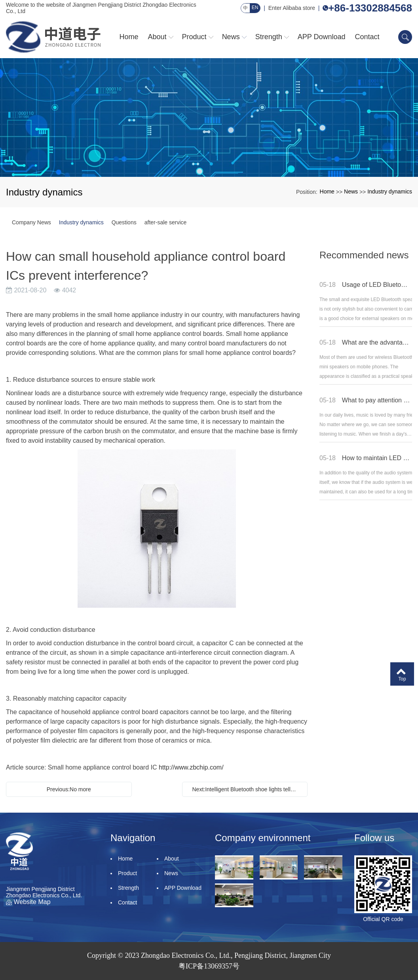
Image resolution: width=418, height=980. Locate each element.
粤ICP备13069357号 (209, 966)
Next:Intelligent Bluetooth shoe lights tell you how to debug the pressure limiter (247, 789)
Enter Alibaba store (292, 8)
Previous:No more (69, 789)
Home (327, 191)
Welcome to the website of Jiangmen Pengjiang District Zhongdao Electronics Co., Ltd (101, 8)
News (351, 191)
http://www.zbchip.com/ (191, 767)
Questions (124, 222)
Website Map (28, 902)
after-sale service (166, 222)
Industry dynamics (390, 191)
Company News (31, 222)
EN (255, 8)
